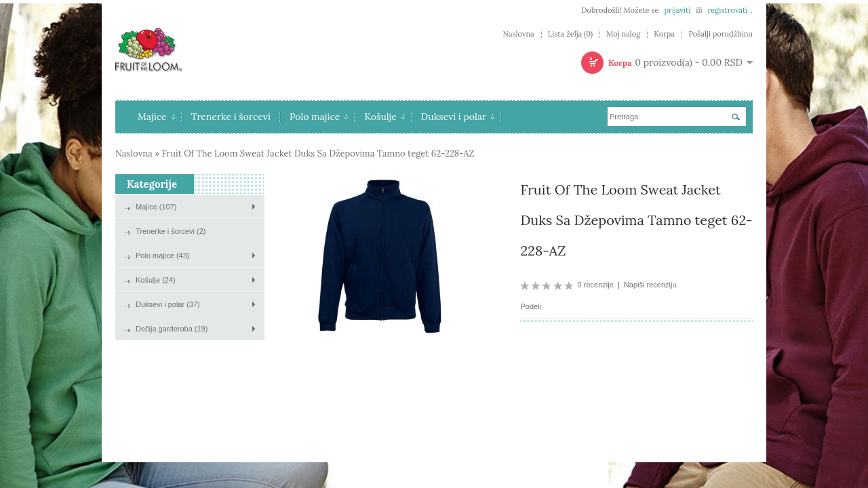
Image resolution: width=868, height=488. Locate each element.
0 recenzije (596, 285)
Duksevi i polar (458, 117)
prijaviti (677, 10)
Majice (156, 117)
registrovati (727, 10)
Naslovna (518, 34)
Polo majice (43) (162, 256)
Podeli (531, 306)
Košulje (384, 117)
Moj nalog (623, 34)
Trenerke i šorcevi (231, 117)
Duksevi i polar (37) (168, 304)
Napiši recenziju (650, 285)
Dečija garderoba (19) (172, 329)
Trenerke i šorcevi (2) (171, 231)
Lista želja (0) (570, 34)
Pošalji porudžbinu (721, 34)
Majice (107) (156, 207)
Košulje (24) (156, 280)
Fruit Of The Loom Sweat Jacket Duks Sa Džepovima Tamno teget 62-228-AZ (318, 154)
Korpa (664, 34)
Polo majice (319, 117)
